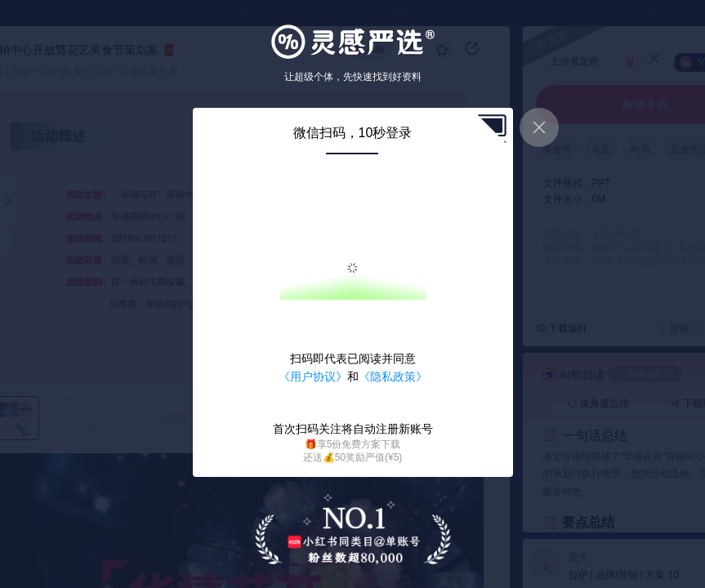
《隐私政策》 (393, 376)
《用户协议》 (313, 376)
